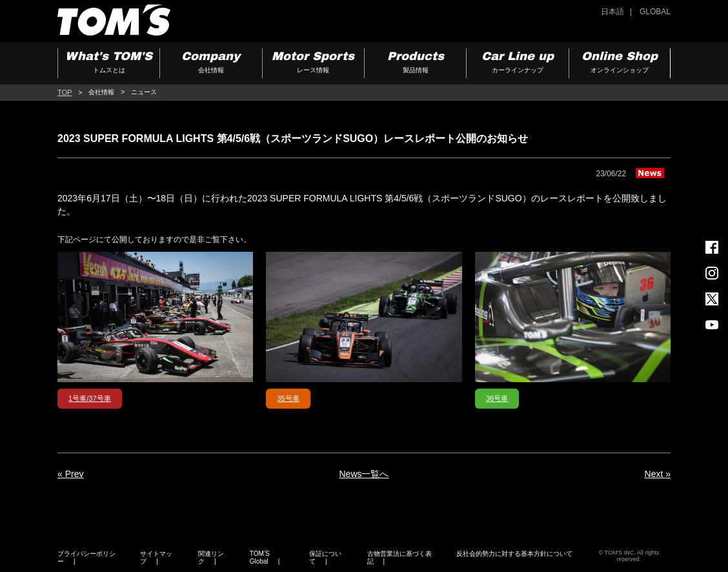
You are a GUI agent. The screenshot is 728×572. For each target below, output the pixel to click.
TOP (65, 92)
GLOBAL (655, 12)
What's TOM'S (109, 64)
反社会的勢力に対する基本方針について (514, 554)
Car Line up (517, 64)
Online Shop (620, 64)
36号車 (497, 398)
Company (211, 64)
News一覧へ (364, 474)
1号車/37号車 (90, 398)
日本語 (612, 12)
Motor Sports (313, 64)
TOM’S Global (260, 557)
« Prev (70, 474)
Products (415, 64)
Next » (658, 474)
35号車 (288, 398)
